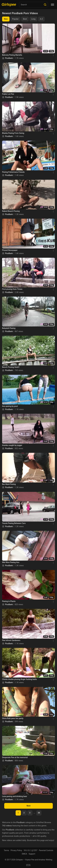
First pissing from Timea (12, 289)
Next (29, 806)
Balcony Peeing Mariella (12, 55)
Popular (15, 19)
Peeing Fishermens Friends (13, 172)
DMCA (24, 854)
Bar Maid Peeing (9, 484)
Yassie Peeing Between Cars (14, 523)
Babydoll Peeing (9, 328)
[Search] (45, 5)
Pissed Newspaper (10, 250)
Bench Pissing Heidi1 (11, 367)
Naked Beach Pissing (11, 211)
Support (32, 854)
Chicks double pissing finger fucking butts (20, 679)
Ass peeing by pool (10, 406)
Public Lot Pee (8, 94)
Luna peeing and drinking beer (15, 796)
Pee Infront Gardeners (11, 640)
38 (39, 813)
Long (33, 19)
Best (25, 19)
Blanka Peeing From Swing (13, 133)
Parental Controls (46, 850)
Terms (6, 850)
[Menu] (53, 5)
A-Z (41, 19)
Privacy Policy (16, 850)
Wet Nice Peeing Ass (11, 562)
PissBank (9, 58)
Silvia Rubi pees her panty (13, 718)
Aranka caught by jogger (12, 445)
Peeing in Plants (9, 601)
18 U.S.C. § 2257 (30, 850)
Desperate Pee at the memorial (15, 757)
